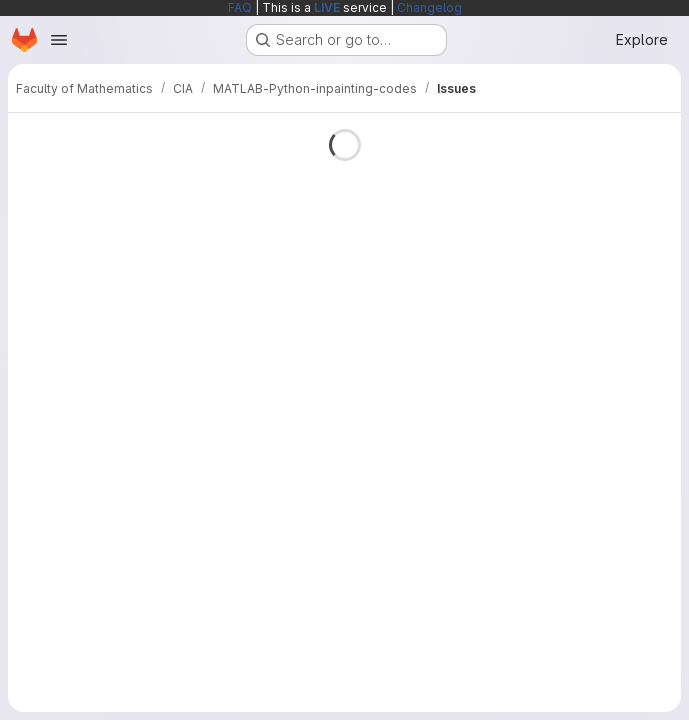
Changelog (429, 7)
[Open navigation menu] (59, 40)
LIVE (327, 7)
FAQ (240, 7)
